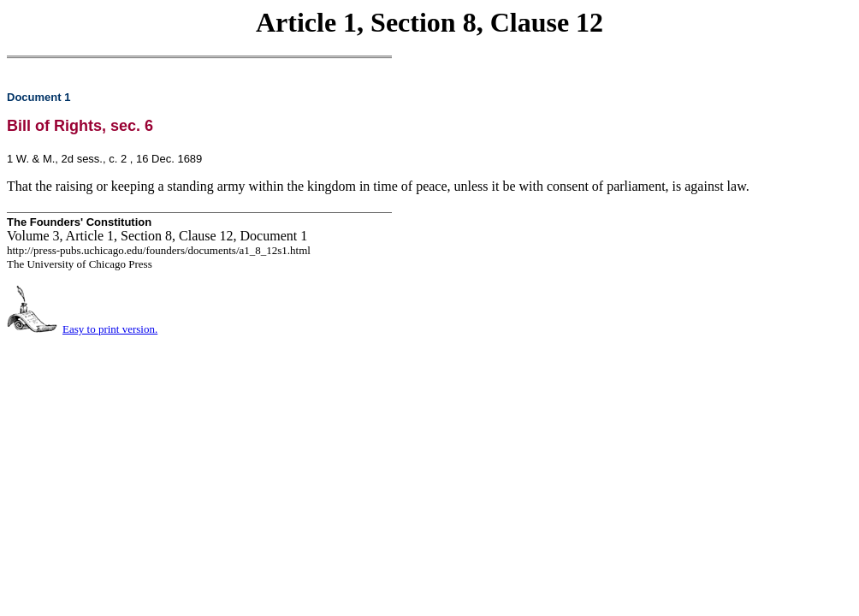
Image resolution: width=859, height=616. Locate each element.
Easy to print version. (110, 329)
